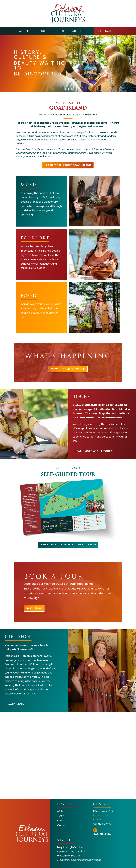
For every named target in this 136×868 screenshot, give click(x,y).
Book (61, 31)
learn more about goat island (68, 165)
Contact (105, 31)
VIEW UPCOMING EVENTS (68, 369)
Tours (43, 31)
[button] (65, 89)
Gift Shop (79, 31)
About (24, 31)
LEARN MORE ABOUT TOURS (94, 451)
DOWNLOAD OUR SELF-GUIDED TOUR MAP (68, 545)
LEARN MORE (16, 704)
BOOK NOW (34, 608)
